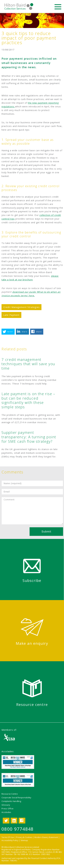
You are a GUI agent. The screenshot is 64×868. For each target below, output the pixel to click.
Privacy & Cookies (24, 837)
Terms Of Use (8, 837)
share (24, 332)
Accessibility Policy (10, 840)
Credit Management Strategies (21, 307)
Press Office (7, 809)
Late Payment (11, 315)
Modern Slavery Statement (46, 837)
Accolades (6, 812)
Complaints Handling (11, 801)
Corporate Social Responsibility (16, 798)
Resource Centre (10, 794)
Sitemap (24, 840)
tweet (10, 332)
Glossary (6, 805)
